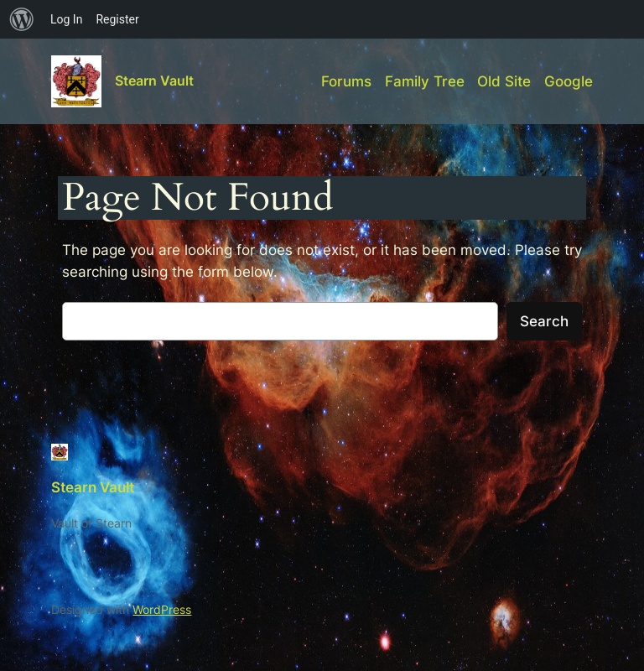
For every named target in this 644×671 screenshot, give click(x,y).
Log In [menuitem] (66, 19)
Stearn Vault (154, 81)
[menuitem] (22, 19)
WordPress (162, 609)
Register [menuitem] (117, 19)
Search (544, 321)
